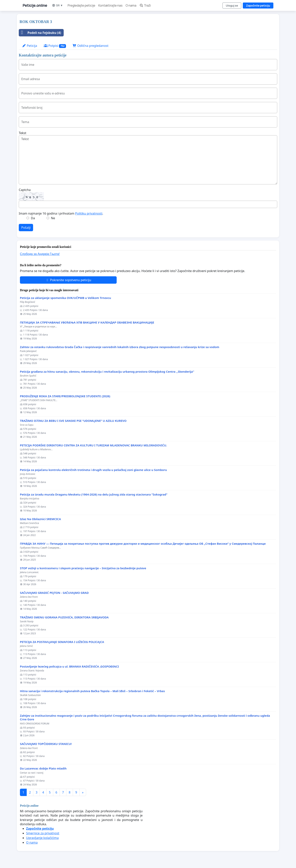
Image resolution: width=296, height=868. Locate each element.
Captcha (25, 190)
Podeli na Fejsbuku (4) (40, 33)
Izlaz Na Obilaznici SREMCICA (40, 519)
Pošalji (26, 228)
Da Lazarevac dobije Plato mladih (43, 768)
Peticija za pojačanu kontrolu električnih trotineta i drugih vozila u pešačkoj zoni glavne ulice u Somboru (93, 470)
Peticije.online (35, 5)
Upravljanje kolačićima (42, 838)
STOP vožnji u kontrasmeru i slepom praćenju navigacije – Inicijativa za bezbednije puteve (83, 568)
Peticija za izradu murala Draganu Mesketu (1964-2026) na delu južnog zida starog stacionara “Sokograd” (94, 494)
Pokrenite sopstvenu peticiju (68, 280)
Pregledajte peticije (81, 5)
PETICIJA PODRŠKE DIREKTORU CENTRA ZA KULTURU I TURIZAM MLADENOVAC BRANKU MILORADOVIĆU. (93, 445)
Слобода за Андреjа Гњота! (40, 254)
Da (33, 218)
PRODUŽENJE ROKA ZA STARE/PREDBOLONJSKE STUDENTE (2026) (65, 396)
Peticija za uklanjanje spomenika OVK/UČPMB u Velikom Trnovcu (65, 298)
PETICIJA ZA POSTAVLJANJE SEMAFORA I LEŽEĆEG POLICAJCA (62, 642)
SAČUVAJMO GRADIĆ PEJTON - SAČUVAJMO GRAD (54, 593)
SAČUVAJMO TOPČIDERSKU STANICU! (46, 744)
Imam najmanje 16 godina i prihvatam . (61, 213)
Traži (145, 5)
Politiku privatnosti (89, 213)
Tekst (23, 133)
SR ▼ (57, 5)
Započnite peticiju (258, 6)
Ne (53, 218)
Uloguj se (232, 6)
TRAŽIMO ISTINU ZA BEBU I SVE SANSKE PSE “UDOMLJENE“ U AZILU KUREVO (73, 421)
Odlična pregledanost (90, 46)
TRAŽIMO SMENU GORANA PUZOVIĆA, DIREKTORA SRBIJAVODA (64, 617)
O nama (131, 5)
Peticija (30, 46)
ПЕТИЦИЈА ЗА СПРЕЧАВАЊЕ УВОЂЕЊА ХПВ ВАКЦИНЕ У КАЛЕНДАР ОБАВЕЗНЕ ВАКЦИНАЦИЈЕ (87, 322)
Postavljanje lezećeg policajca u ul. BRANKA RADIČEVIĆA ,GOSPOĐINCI (69, 666)
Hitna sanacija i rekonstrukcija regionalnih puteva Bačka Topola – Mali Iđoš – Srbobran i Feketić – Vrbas (92, 691)
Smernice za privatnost (43, 833)
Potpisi (55, 46)
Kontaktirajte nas (110, 5)
